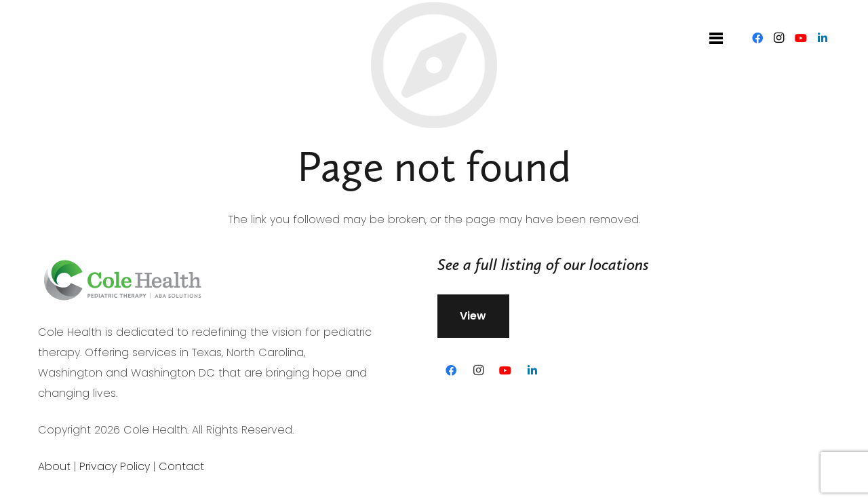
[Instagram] (779, 38)
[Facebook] (757, 38)
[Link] (75, 38)
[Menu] (716, 38)
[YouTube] (801, 38)
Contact (181, 466)
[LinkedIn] (823, 38)
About (54, 466)
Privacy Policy (115, 466)
